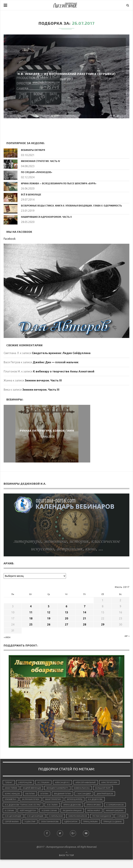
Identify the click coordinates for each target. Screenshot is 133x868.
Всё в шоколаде (30, 194)
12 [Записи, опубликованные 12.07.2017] (49, 612)
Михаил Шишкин (33, 818)
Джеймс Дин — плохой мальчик (56, 362)
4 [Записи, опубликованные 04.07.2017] (31, 606)
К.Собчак (33, 812)
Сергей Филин (78, 824)
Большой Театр (107, 788)
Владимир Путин (65, 794)
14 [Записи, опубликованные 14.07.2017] (85, 612)
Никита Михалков (15, 824)
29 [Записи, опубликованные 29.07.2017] (103, 624)
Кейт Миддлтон (52, 812)
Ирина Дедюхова (75, 806)
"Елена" (9, 782)
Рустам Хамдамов (40, 824)
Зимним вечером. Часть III (43, 380)
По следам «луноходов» (35, 172)
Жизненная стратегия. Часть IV (39, 161)
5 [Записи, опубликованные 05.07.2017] (49, 606)
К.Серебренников (14, 812)
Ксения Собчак (75, 812)
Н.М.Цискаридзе (57, 818)
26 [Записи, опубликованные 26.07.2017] (49, 624)
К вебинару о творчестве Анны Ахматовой (64, 371)
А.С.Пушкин (45, 782)
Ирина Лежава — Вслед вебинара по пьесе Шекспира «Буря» (56, 183)
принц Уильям (32, 830)
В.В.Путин (31, 794)
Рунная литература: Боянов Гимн (47, 431)
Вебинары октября (32, 150)
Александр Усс (64, 782)
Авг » (127, 636)
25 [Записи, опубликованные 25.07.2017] (31, 624)
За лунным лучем (32, 800)
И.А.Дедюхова (100, 800)
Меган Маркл (12, 818)
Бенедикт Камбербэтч (60, 788)
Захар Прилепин (56, 800)
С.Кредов (60, 824)
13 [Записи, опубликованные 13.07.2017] (66, 612)
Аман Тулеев (11, 788)
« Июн (7, 637)
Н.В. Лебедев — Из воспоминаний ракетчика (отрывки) (66, 74)
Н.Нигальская (101, 818)
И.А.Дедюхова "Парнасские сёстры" (24, 806)
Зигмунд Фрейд (78, 800)
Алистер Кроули (113, 782)
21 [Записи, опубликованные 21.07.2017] (85, 618)
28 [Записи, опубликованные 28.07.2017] (85, 624)
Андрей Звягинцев (33, 788)
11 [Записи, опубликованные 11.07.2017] (31, 612)
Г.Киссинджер (88, 794)
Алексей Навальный (88, 782)
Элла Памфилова (118, 824)
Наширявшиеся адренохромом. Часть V (44, 217)
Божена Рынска (85, 788)
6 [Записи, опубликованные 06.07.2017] (66, 606)
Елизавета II (11, 800)
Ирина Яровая (97, 806)
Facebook (10, 239)
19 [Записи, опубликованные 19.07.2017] (49, 618)
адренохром (12, 830)
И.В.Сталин (54, 806)
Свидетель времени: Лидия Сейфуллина (61, 353)
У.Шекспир (97, 824)
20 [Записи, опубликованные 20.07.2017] (66, 618)
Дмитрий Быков (109, 794)
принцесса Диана (55, 830)
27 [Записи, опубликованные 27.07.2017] (66, 624)
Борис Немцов (13, 794)
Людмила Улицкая (98, 812)
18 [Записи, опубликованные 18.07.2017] (31, 618)
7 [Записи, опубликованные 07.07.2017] (85, 606)
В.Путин (46, 794)
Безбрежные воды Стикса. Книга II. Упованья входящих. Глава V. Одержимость (67, 205)
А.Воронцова (26, 782)
